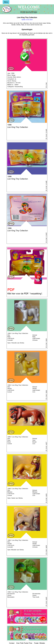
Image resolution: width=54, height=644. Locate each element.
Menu (6, 2)
